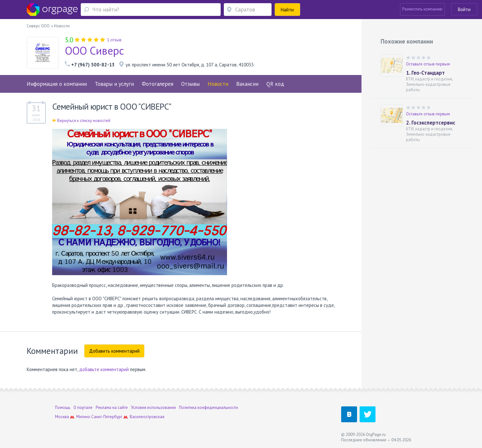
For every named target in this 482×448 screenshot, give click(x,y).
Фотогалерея (158, 84)
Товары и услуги (114, 84)
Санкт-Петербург (107, 417)
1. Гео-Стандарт (425, 73)
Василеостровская (147, 417)
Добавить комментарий (114, 351)
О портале (83, 407)
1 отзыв (114, 40)
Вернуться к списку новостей (81, 121)
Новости (218, 84)
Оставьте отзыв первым (428, 64)
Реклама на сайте (112, 407)
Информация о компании (57, 84)
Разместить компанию (422, 9)
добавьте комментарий (104, 369)
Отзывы (190, 84)
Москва (62, 417)
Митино (83, 417)
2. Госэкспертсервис (431, 123)
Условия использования (153, 407)
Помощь (63, 407)
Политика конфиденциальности (208, 407)
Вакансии (247, 84)
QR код (275, 84)
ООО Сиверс (94, 51)
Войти (464, 9)
